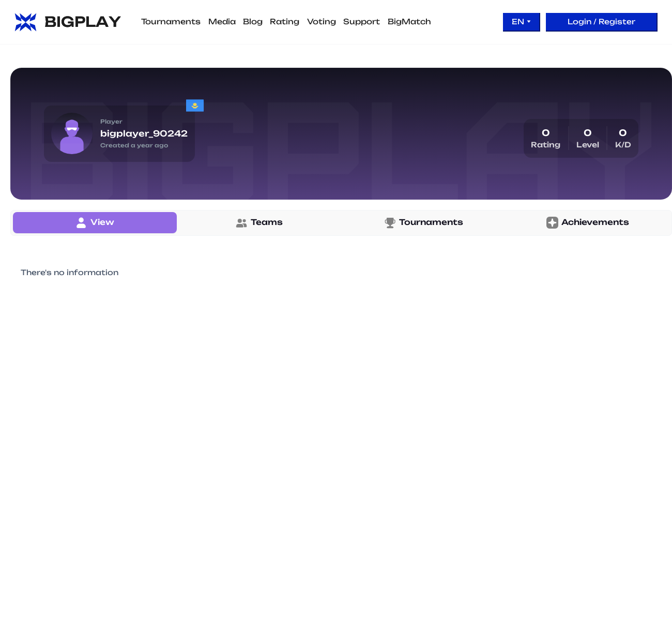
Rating (285, 22)
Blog (253, 22)
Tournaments (171, 22)
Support (362, 22)
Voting (322, 22)
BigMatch (409, 22)
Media (222, 22)
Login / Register (601, 21)
